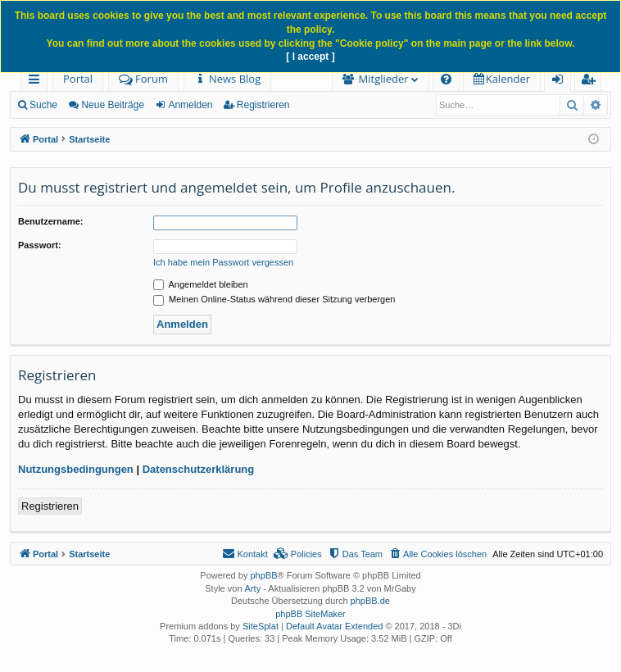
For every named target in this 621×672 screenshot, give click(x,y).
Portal (78, 79)
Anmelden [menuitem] (562, 82)
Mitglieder (384, 79)
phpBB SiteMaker (310, 614)
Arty (253, 588)
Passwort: (40, 245)
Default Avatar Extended (334, 626)
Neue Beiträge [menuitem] (113, 105)
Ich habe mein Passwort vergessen (223, 262)
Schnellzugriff (37, 82)
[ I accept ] (310, 57)
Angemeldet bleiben (201, 284)
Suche (43, 105)
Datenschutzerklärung (199, 469)
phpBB (263, 575)
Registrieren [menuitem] (592, 82)
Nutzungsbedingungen (76, 469)
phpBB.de (370, 601)
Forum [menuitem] (143, 79)
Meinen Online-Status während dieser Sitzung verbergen (274, 299)
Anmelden (190, 105)
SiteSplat (261, 626)
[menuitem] (227, 79)
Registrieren (263, 105)
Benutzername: (50, 221)
